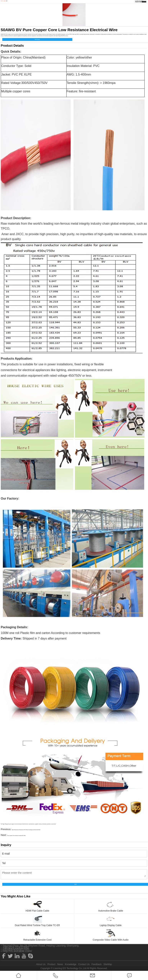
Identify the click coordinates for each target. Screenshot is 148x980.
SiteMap (108, 964)
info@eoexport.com (16, 949)
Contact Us (84, 964)
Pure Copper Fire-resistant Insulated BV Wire (16, 836)
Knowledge (71, 964)
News (60, 964)
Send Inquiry (37, 39)
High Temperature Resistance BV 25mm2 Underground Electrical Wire (26, 830)
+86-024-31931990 (16, 947)
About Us (41, 964)
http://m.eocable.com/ (17, 951)
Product (51, 964)
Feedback (97, 964)
